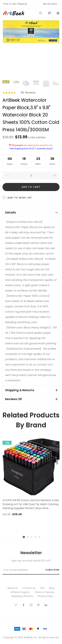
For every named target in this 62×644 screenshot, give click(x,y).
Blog (52, 588)
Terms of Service (45, 592)
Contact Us (29, 588)
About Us (13, 588)
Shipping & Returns (23, 596)
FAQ (43, 588)
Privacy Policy (46, 596)
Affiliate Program (21, 592)
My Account (50, 4)
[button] (55, 444)
